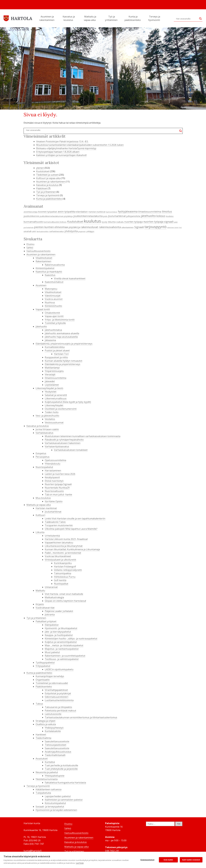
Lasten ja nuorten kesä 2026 (60, 474)
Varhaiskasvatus (44, 433)
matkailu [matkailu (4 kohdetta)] (120, 222)
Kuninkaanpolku (63, 563)
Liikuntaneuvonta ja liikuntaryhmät (64, 546)
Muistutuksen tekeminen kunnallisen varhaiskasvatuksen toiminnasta (83, 436)
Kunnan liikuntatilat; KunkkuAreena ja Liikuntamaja (72, 549)
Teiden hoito (52, 412)
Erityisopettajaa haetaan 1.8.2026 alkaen (58, 152)
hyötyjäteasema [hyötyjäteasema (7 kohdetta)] (128, 211)
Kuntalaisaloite (53, 731)
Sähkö (30, 248)
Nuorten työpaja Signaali (58, 484)
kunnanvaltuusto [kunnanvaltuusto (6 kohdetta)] (33, 222)
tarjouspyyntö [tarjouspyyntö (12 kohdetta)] (156, 227)
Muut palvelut (52, 652)
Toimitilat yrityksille (55, 323)
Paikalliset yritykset (46, 621)
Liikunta (40, 532)
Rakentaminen (43, 261)
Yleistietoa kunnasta (47, 779)
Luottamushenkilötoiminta (59, 700)
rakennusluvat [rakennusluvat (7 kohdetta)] (89, 227)
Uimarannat (51, 587)
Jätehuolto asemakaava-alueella (62, 333)
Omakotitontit (52, 313)
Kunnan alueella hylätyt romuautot (64, 361)
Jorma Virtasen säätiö (47, 429)
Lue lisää (80, 863)
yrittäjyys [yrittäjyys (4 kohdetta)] (90, 231)
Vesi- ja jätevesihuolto (47, 416)
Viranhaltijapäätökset (56, 690)
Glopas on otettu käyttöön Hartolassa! (65, 601)
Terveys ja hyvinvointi (154, 18)
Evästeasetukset (147, 860)
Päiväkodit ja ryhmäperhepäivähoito (64, 440)
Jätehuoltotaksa (53, 330)
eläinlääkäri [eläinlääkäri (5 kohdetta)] (82, 212)
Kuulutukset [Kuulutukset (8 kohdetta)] (75, 222)
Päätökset (42, 188)
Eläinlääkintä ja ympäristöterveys (63, 364)
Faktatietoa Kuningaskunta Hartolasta (65, 783)
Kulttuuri (40, 515)
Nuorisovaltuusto (54, 491)
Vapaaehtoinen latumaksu (59, 543)
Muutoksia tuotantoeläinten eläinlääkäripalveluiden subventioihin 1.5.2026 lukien (80, 145)
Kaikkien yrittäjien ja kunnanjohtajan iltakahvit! (61, 155)
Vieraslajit (50, 374)
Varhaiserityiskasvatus (57, 447)
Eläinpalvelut (52, 625)
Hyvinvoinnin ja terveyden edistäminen (56, 810)
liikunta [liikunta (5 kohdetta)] (112, 222)
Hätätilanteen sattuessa (48, 789)
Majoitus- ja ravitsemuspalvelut (62, 649)
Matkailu (40, 591)
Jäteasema (50, 340)
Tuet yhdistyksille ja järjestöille (61, 769)
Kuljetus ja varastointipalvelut (61, 642)
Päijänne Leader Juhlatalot (59, 611)
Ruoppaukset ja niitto (56, 357)
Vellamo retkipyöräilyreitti (68, 570)
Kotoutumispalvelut (55, 803)
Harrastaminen (53, 471)
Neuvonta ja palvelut (47, 772)
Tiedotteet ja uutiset (47, 175)
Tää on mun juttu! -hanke (58, 495)
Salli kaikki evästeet (191, 860)
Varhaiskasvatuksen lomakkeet (71, 450)
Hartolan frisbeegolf (65, 567)
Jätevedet (50, 381)
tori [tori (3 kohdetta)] (180, 227)
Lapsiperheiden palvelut (58, 796)
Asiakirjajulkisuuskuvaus (58, 752)
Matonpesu (51, 289)
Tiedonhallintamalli (55, 755)
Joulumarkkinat (53, 512)
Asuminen (41, 285)
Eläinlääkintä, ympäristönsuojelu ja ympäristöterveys (64, 344)
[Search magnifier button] (200, 19)
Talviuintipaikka (63, 573)
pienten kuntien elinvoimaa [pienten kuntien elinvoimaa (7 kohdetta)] (51, 227)
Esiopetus (41, 453)
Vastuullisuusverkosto (38, 251)
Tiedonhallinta (43, 738)
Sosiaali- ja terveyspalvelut (50, 807)
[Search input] (187, 19)
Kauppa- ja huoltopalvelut (59, 635)
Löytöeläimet (52, 385)
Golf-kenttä (60, 580)
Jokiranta (50, 615)
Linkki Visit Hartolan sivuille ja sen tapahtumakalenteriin (75, 519)
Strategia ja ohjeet (45, 721)
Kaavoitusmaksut (54, 282)
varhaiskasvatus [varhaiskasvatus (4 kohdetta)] (57, 231)
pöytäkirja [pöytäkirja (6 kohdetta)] (74, 227)
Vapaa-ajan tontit (54, 316)
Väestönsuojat (53, 296)
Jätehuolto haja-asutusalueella (61, 337)
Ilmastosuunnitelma (56, 378)
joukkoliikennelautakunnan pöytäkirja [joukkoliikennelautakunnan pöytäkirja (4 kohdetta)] (56, 216)
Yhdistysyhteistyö (54, 728)
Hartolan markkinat (46, 508)
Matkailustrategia (54, 597)
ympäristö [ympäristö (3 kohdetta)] (82, 231)
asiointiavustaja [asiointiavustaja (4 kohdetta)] (31, 212)
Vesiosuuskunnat (54, 422)
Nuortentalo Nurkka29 (57, 488)
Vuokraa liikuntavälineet (58, 556)
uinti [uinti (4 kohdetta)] (34, 231)
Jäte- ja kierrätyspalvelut (58, 632)
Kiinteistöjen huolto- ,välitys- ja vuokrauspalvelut (71, 639)
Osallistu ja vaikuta (46, 724)
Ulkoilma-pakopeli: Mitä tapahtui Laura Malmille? (71, 529)
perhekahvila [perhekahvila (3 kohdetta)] (29, 227)
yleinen (40, 168)
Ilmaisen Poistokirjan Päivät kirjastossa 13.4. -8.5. (62, 141)
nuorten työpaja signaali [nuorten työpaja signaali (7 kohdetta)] (158, 222)
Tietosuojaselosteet (56, 745)
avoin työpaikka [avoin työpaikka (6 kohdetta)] (67, 212)
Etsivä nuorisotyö (54, 481)
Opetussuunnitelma (55, 460)
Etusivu (30, 244)
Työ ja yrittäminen (112, 18)
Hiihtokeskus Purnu (65, 577)
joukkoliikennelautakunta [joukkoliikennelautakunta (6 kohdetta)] (88, 216)
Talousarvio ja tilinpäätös (58, 707)
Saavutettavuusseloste (57, 741)
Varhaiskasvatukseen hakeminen (63, 443)
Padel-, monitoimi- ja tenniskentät (63, 553)
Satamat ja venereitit (56, 395)
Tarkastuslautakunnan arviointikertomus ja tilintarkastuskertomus (81, 717)
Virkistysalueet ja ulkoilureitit (60, 560)
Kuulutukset (43, 171)
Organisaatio (43, 680)
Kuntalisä (50, 762)
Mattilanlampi (52, 368)
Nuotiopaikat (61, 584)
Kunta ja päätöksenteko (133, 18)
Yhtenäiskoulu (53, 464)
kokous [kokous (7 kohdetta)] (161, 216)
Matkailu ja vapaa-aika (90, 18)
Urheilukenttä (52, 536)
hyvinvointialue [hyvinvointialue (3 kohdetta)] (112, 212)
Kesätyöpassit (52, 477)
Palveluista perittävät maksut (60, 711)
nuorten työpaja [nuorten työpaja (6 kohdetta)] (133, 222)
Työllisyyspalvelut (45, 663)
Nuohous (50, 302)
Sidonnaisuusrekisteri (57, 697)
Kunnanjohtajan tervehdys (50, 676)
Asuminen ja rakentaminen (47, 18)
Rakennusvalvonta (55, 265)
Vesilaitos (50, 419)
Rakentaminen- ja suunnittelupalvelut (65, 656)
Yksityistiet (51, 392)
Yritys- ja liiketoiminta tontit (60, 320)
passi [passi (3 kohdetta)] (176, 222)
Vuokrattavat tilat (45, 608)
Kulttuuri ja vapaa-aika (48, 178)
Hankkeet (41, 735)
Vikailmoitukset (44, 258)
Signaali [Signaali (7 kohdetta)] (139, 227)
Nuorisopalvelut (44, 467)
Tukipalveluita (43, 793)
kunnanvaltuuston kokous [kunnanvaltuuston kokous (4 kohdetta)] (55, 222)
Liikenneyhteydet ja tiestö (49, 388)
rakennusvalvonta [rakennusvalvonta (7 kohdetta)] (110, 227)
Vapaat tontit (43, 309)
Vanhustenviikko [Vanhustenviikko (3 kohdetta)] (43, 231)
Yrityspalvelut (43, 666)
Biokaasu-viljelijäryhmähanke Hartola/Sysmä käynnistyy (66, 148)
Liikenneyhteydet (54, 405)
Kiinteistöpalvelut (45, 268)
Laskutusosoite (53, 714)
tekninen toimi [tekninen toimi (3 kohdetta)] (173, 227)
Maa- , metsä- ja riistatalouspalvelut (64, 645)
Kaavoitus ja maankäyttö (49, 272)
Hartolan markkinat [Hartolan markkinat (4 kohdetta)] (97, 212)
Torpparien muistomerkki (59, 525)
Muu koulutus (43, 498)
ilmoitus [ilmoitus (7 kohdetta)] (167, 211)
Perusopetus (43, 457)
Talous (39, 704)
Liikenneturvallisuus (56, 398)
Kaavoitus (50, 275)
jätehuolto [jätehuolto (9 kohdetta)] (148, 216)
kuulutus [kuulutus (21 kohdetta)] (92, 221)
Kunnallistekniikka (55, 347)
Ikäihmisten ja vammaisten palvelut (64, 800)
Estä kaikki (168, 860)
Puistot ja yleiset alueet (57, 350)
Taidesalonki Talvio (55, 522)
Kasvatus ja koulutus (69, 18)
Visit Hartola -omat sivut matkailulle (64, 594)
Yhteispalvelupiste (55, 776)
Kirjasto (40, 604)
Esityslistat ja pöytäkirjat (58, 693)
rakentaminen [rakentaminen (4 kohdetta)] (127, 227)
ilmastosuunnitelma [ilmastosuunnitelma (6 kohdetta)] (150, 212)
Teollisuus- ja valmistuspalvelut (62, 659)
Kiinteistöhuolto (53, 306)
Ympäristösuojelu (54, 371)
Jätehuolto (41, 326)
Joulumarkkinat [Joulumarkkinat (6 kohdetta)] (117, 216)
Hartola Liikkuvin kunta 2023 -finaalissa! (66, 539)
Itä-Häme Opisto (54, 501)
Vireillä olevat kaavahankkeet (70, 278)
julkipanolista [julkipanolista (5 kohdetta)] (133, 216)
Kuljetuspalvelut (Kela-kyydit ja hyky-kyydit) (68, 402)
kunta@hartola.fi (33, 851)
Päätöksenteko (44, 687)
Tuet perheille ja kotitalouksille (61, 765)
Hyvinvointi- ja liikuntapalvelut (61, 628)
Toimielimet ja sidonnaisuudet (52, 683)
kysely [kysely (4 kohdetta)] (105, 222)
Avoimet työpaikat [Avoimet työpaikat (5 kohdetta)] (47, 212)
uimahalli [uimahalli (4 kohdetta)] (28, 231)
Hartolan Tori (61, 354)
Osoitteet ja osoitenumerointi (61, 409)
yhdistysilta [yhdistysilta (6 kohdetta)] (71, 231)
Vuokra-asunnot (54, 299)
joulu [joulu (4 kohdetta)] (105, 216)
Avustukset (42, 759)
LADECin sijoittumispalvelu (59, 669)
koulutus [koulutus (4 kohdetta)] (170, 216)
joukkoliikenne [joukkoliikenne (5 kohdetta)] (31, 216)
